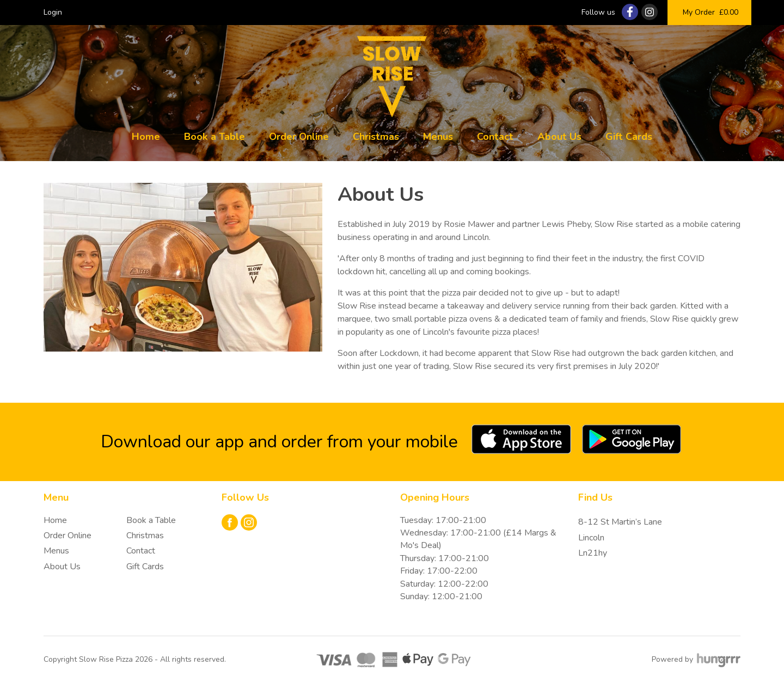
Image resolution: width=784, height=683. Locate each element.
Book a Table (215, 137)
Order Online (299, 137)
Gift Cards (629, 137)
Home (146, 137)
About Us (559, 137)
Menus (438, 137)
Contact (495, 137)
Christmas (376, 137)
